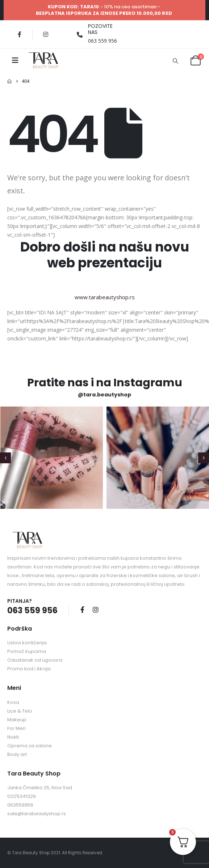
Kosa (13, 702)
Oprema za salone (30, 746)
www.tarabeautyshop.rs (105, 297)
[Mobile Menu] (15, 60)
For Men (16, 728)
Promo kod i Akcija (29, 669)
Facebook (82, 610)
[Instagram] (46, 34)
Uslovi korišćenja (27, 643)
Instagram (96, 610)
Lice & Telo (20, 711)
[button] (175, 61)
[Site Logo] (43, 60)
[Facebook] (20, 34)
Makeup (17, 720)
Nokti (13, 737)
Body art (17, 754)
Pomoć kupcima (27, 651)
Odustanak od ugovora (35, 660)
